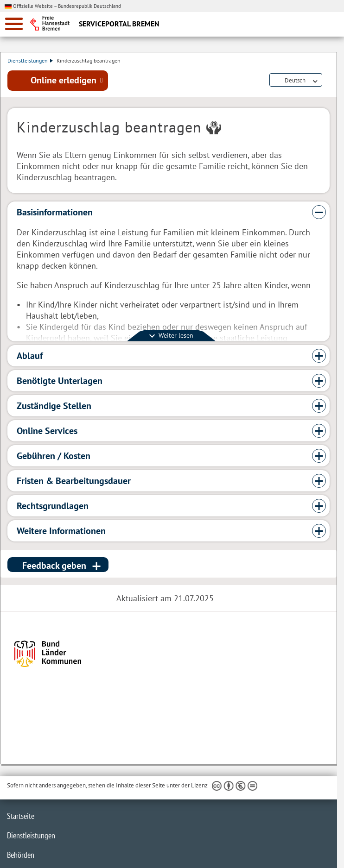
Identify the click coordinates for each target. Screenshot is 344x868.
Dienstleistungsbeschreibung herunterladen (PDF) (328, 81)
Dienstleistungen (30, 60)
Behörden (21, 855)
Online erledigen (64, 80)
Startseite (21, 816)
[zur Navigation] (14, 24)
